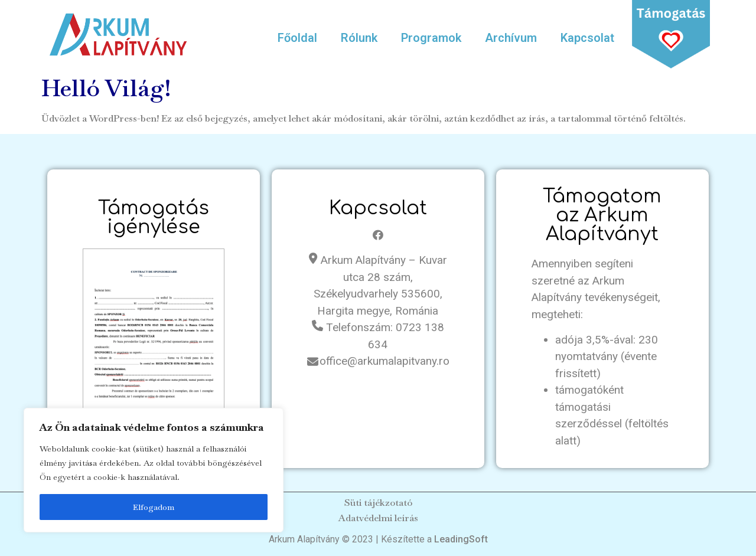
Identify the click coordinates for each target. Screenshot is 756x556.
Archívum (511, 38)
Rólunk (359, 38)
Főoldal (297, 38)
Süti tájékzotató (378, 503)
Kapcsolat (587, 38)
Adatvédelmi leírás (378, 518)
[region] (154, 470)
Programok (431, 38)
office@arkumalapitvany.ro (384, 361)
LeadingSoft (461, 539)
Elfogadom (154, 507)
